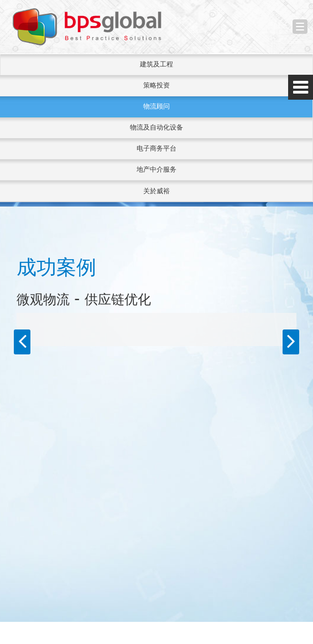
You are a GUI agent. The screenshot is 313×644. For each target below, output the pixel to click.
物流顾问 (156, 106)
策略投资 (156, 85)
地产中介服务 (156, 169)
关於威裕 (156, 191)
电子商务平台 (156, 148)
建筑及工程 (156, 64)
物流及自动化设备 (156, 127)
